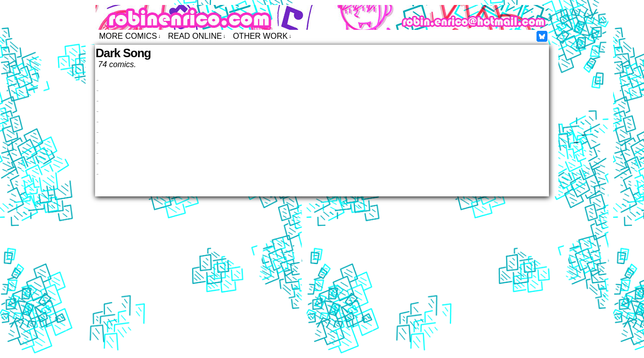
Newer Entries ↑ (517, 190)
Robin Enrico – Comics (322, 17)
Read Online (197, 36)
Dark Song (100, 80)
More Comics (130, 36)
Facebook (542, 36)
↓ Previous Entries (131, 190)
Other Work (262, 36)
